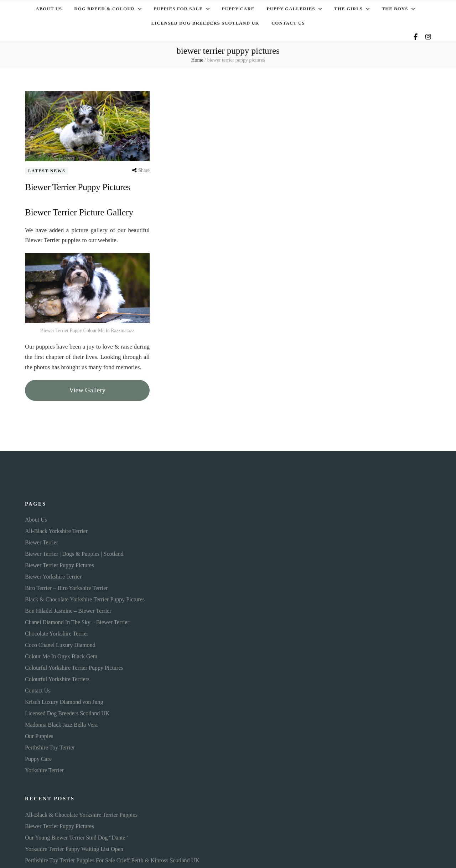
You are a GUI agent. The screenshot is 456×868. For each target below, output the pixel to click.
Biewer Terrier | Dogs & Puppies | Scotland (74, 552)
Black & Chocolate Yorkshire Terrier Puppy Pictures (85, 598)
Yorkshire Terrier (44, 768)
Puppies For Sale (178, 8)
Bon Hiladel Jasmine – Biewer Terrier (68, 609)
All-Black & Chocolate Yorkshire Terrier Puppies (81, 813)
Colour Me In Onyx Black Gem (61, 655)
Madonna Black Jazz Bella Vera (61, 723)
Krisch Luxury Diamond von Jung (64, 700)
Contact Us (288, 22)
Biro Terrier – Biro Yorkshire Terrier (66, 586)
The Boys (395, 8)
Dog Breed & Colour (104, 8)
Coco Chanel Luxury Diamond (60, 643)
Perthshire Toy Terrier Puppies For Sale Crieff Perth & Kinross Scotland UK (112, 858)
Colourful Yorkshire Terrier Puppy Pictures (74, 666)
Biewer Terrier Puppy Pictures (82, 185)
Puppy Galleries (291, 8)
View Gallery (87, 388)
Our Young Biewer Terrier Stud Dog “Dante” (76, 835)
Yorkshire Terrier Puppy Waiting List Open (74, 847)
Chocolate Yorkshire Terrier (57, 632)
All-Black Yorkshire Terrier (56, 529)
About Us (49, 8)
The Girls (348, 8)
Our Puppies (39, 734)
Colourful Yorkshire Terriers (57, 677)
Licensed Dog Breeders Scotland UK (205, 22)
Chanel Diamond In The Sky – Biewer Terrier (77, 620)
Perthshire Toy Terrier (50, 746)
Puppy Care (238, 8)
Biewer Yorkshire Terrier (53, 575)
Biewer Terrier (42, 541)
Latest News (47, 169)
